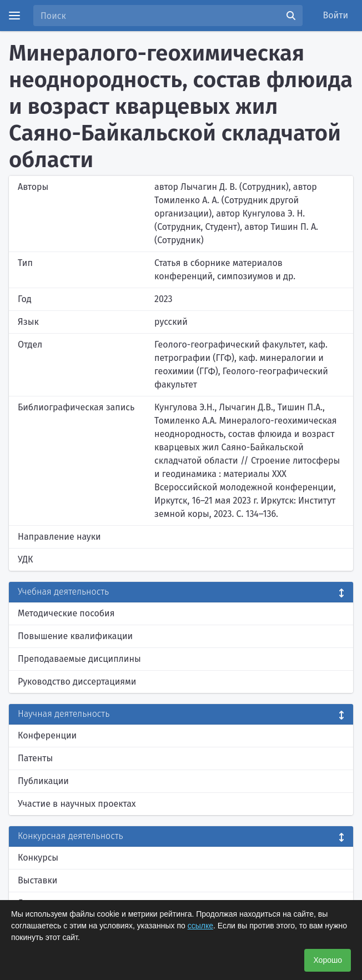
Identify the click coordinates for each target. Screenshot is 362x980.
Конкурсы (38, 858)
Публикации (43, 781)
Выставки (37, 880)
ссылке (200, 926)
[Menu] (14, 16)
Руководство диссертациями (77, 682)
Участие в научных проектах (77, 804)
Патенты (35, 758)
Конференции (47, 735)
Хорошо (328, 960)
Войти (336, 15)
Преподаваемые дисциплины (79, 659)
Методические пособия (66, 613)
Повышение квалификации (75, 636)
